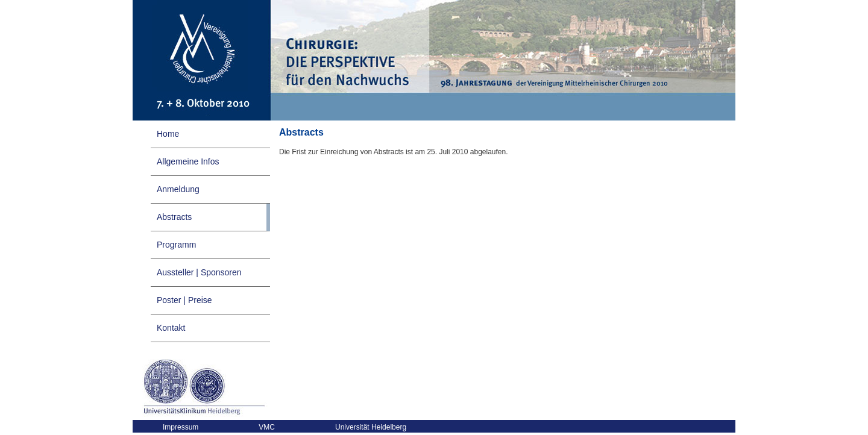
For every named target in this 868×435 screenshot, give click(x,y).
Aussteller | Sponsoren (199, 272)
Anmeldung (178, 189)
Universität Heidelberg (371, 427)
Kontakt (171, 328)
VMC (267, 427)
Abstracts (174, 217)
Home (168, 134)
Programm (176, 245)
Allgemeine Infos (188, 161)
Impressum (181, 427)
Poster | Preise (184, 300)
